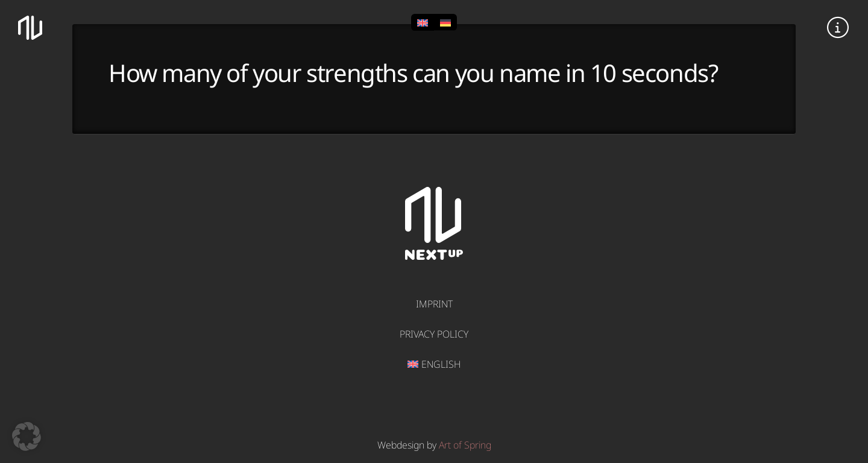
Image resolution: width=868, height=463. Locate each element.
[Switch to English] (423, 22)
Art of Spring (465, 445)
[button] (838, 28)
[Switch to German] (445, 22)
